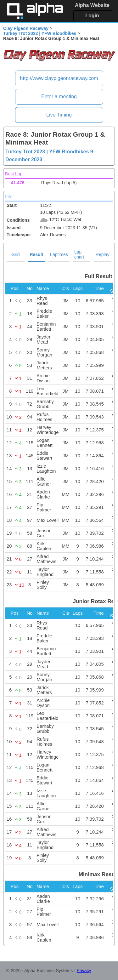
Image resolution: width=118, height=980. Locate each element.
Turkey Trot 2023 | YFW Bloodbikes (40, 33)
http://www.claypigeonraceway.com (59, 78)
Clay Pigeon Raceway (26, 28)
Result (36, 254)
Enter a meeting (59, 97)
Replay (103, 254)
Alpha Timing (35, 11)
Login (92, 16)
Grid (15, 254)
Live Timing (59, 115)
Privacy (84, 971)
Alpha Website (92, 5)
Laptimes (59, 254)
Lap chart (79, 254)
